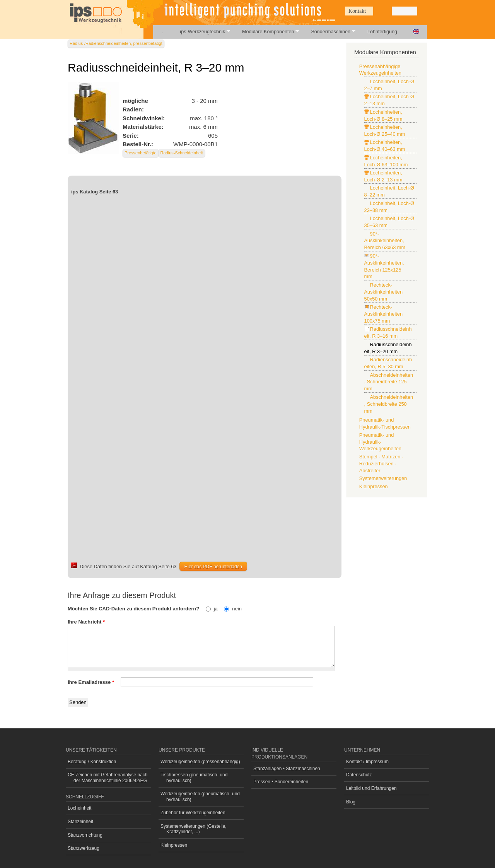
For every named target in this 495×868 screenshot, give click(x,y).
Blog (351, 802)
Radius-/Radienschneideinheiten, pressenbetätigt (116, 43)
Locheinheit (79, 808)
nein (237, 609)
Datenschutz (359, 775)
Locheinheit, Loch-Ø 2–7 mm (389, 85)
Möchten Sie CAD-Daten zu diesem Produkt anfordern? (134, 609)
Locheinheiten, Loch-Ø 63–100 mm (386, 161)
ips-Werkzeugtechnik (201, 32)
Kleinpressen (374, 486)
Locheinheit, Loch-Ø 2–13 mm (389, 100)
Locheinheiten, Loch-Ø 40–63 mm (385, 146)
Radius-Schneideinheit (182, 153)
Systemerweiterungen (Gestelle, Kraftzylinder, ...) (194, 829)
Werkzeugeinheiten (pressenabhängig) (200, 762)
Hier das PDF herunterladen (213, 567)
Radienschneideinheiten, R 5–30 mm (388, 363)
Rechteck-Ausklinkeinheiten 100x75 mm (383, 314)
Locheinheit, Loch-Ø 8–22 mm (389, 191)
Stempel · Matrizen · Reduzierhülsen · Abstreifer (381, 464)
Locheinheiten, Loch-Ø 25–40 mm (385, 131)
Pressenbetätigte (141, 153)
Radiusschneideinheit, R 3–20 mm (388, 348)
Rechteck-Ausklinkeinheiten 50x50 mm (383, 292)
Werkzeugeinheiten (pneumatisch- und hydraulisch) (200, 796)
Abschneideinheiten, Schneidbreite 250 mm (389, 404)
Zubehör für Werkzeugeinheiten (193, 813)
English (416, 32)
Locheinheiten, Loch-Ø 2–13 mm (383, 176)
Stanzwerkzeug (84, 848)
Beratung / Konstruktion (92, 762)
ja (217, 609)
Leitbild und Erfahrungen (371, 788)
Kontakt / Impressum (367, 762)
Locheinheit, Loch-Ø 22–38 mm (389, 207)
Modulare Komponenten (266, 32)
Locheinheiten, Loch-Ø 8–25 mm (383, 115)
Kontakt (357, 11)
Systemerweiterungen (383, 478)
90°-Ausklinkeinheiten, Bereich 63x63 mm (385, 241)
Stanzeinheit (80, 822)
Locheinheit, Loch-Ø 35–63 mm (389, 222)
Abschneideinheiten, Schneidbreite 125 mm (389, 382)
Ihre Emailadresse (91, 682)
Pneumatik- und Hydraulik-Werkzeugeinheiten (380, 442)
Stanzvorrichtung (85, 835)
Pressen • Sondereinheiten (281, 782)
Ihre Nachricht (86, 622)
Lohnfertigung (382, 32)
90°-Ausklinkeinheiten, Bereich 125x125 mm (384, 266)
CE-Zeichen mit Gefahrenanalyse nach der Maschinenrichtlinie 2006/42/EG (108, 777)
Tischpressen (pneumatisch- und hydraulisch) (194, 777)
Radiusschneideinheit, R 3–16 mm (388, 332)
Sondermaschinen (329, 32)
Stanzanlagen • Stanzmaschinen (287, 769)
